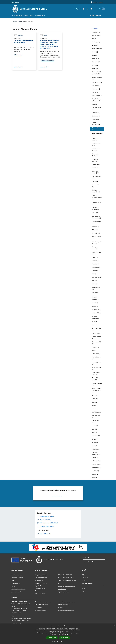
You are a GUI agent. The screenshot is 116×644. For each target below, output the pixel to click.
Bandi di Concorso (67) (97, 78)
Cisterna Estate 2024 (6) (96, 150)
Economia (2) (95, 227)
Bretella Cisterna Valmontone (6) (97, 100)
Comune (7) (95, 168)
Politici (13, 586)
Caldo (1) (94, 104)
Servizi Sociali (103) (96, 422)
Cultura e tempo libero (41, 578)
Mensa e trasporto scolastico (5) (95, 298)
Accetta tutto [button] (52, 638)
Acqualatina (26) (96, 32)
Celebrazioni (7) (96, 113)
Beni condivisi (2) (97, 86)
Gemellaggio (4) (96, 267)
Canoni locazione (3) (97, 108)
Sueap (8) (95, 446)
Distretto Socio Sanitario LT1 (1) (96, 217)
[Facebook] (81, 9)
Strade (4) (95, 439)
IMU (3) (94, 274)
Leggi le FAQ (38, 607)
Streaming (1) (96, 442)
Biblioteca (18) (96, 89)
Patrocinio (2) (96, 347)
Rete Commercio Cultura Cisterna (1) (96, 390)
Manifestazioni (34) (96, 288)
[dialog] (58, 634)
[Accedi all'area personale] (97, 2)
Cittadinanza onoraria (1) (95, 160)
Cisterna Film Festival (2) (96, 155)
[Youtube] (89, 9)
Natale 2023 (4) (96, 313)
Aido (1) (94, 39)
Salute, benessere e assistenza (67, 586)
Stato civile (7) (96, 436)
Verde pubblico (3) (97, 468)
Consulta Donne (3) (96, 203)
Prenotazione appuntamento (43, 602)
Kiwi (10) (94, 281)
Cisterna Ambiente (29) (96, 124)
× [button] (114, 625)
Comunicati (19, 35)
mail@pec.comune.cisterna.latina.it (21, 618)
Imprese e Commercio (41, 583)
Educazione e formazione (65, 575)
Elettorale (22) (96, 233)
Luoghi (84, 588)
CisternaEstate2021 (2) (97, 134)
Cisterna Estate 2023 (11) (96, 144)
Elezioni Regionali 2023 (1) (97, 243)
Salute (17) (95, 399)
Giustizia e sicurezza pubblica (66, 578)
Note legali (61, 607)
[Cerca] (103, 9)
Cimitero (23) (95, 119)
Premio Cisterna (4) (96, 358)
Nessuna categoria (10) (96, 317)
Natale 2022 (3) (96, 310)
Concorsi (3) (95, 181)
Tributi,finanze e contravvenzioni (67, 580)
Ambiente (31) (96, 42)
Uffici (13, 580)
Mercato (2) (95, 303)
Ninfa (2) (94, 321)
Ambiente (61, 583)
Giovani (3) (95, 271)
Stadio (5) (95, 432)
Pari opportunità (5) (96, 343)
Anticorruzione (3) (97, 49)
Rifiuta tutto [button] (64, 638)
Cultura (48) (95, 213)
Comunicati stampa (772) (96, 172)
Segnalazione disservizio (41, 605)
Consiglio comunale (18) (96, 191)
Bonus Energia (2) (97, 96)
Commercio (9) (96, 164)
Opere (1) (94, 325)
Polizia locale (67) (97, 354)
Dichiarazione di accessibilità (66, 610)
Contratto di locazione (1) (95, 208)
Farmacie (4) (95, 261)
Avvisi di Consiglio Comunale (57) (97, 73)
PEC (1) (94, 350)
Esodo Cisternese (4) (97, 253)
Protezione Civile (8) (97, 368)
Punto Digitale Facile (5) (96, 379)
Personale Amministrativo (18, 589)
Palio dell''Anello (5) (96, 338)
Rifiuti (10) (95, 395)
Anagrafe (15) (96, 45)
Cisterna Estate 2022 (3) (96, 139)
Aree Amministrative (17, 578)
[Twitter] (85, 9)
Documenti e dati (16, 592)
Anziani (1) (95, 52)
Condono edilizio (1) (96, 186)
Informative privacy (64, 605)
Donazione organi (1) (97, 222)
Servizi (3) (95, 409)
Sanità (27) (95, 402)
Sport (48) (95, 429)
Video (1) (94, 477)
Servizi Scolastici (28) (97, 416)
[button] (58, 641)
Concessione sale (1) (97, 177)
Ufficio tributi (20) (97, 461)
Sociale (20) (95, 426)
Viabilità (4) (95, 474)
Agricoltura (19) (96, 35)
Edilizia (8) (95, 230)
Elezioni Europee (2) (96, 237)
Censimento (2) (96, 116)
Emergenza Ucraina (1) (95, 248)
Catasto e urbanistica (41, 588)
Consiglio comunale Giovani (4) (97, 197)
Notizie (43, 35)
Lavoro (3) (95, 284)
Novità (21, 21)
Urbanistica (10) (96, 464)
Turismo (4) (95, 458)
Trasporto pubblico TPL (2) (96, 453)
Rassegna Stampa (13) (97, 384)
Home (15, 21)
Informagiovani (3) (97, 277)
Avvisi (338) (95, 69)
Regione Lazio (15, 2)
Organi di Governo (16, 575)
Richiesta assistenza (40, 610)
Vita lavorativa (39, 580)
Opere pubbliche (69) (96, 329)
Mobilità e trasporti (40, 593)
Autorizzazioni (62, 589)
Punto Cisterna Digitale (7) (96, 374)
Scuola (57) (95, 405)
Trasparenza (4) (96, 449)
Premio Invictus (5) (96, 363)
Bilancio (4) (95, 92)
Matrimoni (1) (96, 292)
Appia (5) (94, 55)
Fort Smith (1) (96, 264)
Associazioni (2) (96, 62)
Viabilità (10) (95, 471)
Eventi (84, 591)
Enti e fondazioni (16, 583)
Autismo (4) (95, 65)
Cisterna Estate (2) (96, 129)
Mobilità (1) (95, 306)
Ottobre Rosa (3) (96, 333)
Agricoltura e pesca (64, 592)
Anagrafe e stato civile (41, 575)
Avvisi (83, 580)
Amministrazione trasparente (66, 602)
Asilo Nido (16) (96, 59)
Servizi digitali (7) (97, 412)
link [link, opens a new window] (67, 634)
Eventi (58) (95, 257)
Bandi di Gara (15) (97, 82)
